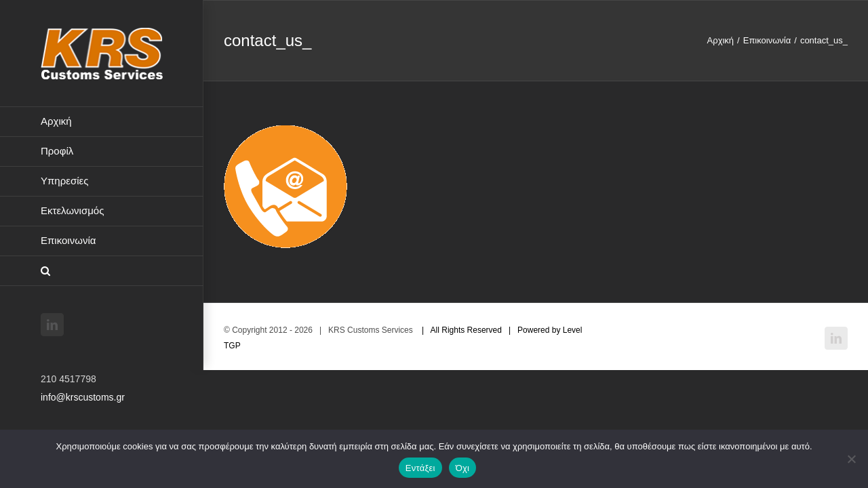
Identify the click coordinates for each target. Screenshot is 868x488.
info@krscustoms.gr (83, 397)
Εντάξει (420, 468)
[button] (102, 271)
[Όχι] (851, 459)
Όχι (463, 468)
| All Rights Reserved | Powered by (489, 330)
